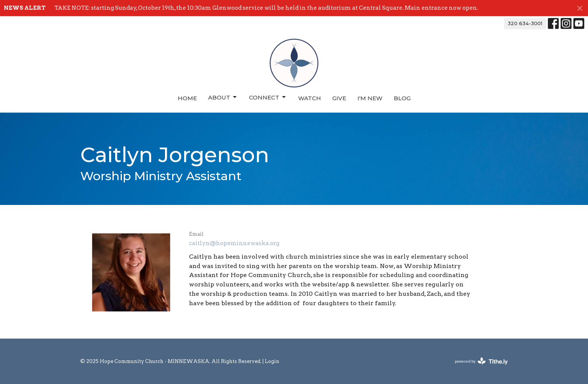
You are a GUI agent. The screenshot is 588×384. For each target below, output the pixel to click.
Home (187, 98)
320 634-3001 (525, 23)
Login (272, 361)
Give (339, 98)
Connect (268, 97)
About (223, 97)
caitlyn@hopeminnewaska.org (234, 243)
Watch (310, 98)
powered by (481, 361)
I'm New (370, 98)
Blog (402, 98)
